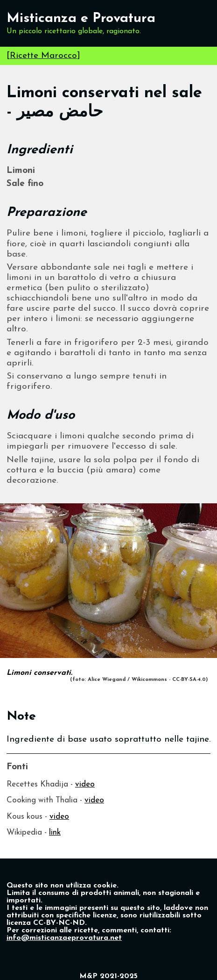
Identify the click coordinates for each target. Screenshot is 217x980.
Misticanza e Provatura (81, 18)
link (55, 833)
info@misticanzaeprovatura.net (64, 938)
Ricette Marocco (43, 56)
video (85, 784)
